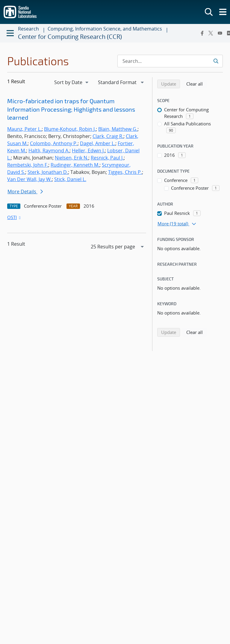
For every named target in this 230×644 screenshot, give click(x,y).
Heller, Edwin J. (88, 151)
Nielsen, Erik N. (72, 158)
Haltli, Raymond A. (49, 151)
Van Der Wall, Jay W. (29, 179)
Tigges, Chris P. (125, 172)
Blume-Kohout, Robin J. (70, 129)
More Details (25, 192)
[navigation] (72, 82)
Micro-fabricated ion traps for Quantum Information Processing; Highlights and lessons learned (71, 109)
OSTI (14, 217)
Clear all (196, 83)
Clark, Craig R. (108, 136)
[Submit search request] (216, 61)
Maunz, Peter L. (24, 129)
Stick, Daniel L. (70, 179)
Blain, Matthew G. (118, 129)
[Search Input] (170, 61)
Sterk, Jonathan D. (48, 172)
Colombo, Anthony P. (54, 143)
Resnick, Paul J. (107, 158)
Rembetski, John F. (28, 165)
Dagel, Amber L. (98, 143)
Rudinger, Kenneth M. (75, 165)
